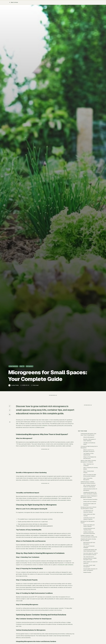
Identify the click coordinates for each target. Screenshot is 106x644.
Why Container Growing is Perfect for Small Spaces (90, 513)
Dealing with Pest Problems (90, 528)
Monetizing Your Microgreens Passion (88, 549)
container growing (41, 552)
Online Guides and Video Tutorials (89, 541)
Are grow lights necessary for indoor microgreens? (90, 596)
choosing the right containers (65, 568)
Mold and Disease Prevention (90, 526)
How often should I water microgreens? (89, 592)
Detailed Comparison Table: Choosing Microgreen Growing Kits (89, 563)
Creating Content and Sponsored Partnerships (89, 559)
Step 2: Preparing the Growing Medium (91, 495)
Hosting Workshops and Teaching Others (89, 556)
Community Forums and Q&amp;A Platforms (89, 545)
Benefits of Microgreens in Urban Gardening (90, 466)
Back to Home (14, 2)
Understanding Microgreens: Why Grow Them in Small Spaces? (88, 461)
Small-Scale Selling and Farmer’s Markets (89, 552)
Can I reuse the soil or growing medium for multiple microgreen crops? (90, 585)
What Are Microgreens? (89, 464)
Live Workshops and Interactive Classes (88, 538)
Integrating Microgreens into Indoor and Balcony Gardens (90, 520)
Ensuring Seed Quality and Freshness (90, 531)
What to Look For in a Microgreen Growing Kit (89, 477)
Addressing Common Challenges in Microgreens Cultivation (89, 523)
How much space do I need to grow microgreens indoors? (91, 580)
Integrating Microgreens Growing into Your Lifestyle (88, 566)
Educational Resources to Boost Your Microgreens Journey (88, 534)
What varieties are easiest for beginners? (90, 589)
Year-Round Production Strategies (89, 573)
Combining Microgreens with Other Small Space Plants (90, 577)
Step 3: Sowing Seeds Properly (89, 498)
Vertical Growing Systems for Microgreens (90, 516)
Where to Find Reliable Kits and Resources (90, 484)
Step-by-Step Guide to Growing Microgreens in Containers (88, 488)
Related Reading (87, 599)
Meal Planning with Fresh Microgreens (89, 570)
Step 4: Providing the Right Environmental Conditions (90, 502)
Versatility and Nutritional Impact (89, 470)
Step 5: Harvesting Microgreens (88, 505)
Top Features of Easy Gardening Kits (89, 481)
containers (45, 429)
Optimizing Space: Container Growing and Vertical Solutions (88, 509)
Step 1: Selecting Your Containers (89, 491)
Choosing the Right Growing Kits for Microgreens (89, 474)
